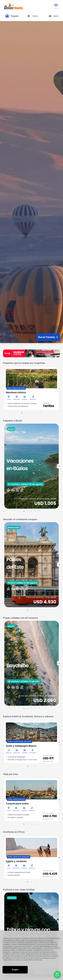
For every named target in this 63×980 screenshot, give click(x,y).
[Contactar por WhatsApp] (57, 974)
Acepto (15, 970)
